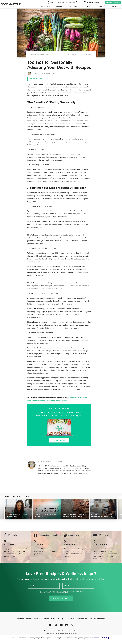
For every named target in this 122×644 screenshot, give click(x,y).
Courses (45, 6)
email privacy (44, 593)
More (114, 6)
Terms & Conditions (60, 631)
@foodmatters (13, 535)
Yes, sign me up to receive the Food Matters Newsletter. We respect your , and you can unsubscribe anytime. (61, 592)
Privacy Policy (73, 631)
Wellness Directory (97, 619)
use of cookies (94, 638)
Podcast (74, 6)
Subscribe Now (61, 598)
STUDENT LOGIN (91, 2)
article (34, 55)
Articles (46, 619)
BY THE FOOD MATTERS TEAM (51, 462)
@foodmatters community (48, 535)
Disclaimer (48, 631)
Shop (102, 6)
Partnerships (82, 619)
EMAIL (67, 586)
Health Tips (44, 55)
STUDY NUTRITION (113, 2)
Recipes (59, 6)
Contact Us (70, 619)
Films (88, 6)
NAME (32, 586)
